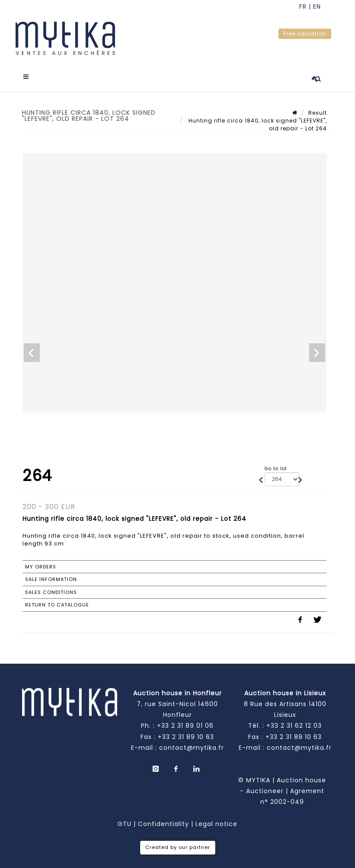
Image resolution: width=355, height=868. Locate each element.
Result (318, 113)
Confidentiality (163, 824)
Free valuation (305, 34)
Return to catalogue (57, 605)
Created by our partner (178, 847)
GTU (125, 824)
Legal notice (216, 824)
